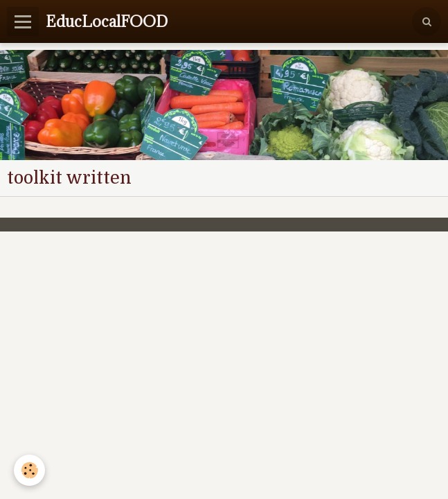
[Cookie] (29, 470)
